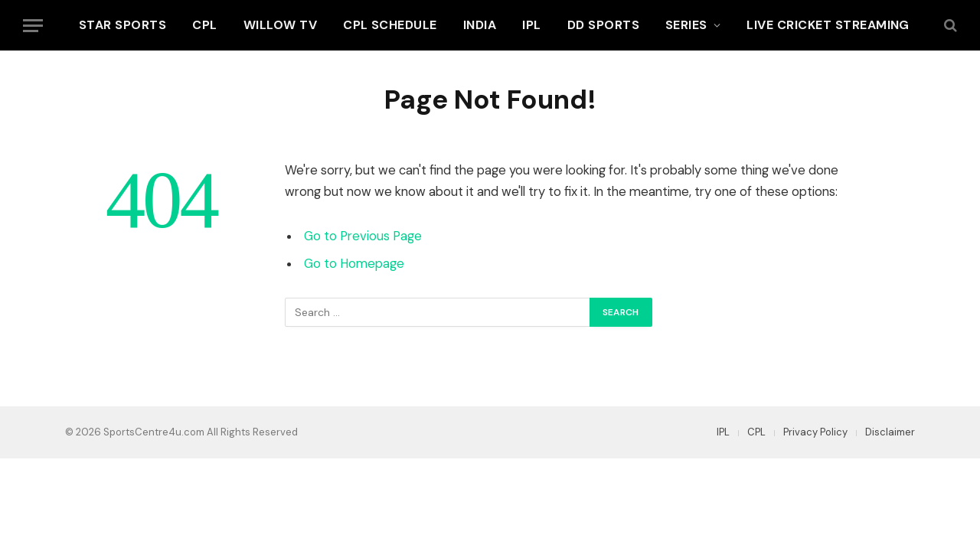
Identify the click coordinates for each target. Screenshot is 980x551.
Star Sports (122, 25)
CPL (204, 25)
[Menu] (33, 26)
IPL (531, 25)
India (480, 25)
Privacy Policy (815, 432)
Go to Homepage (354, 264)
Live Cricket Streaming (828, 25)
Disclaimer (890, 432)
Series (686, 25)
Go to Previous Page (363, 236)
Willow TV (280, 25)
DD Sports (603, 25)
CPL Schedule (390, 25)
